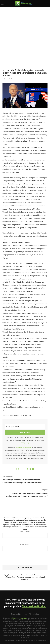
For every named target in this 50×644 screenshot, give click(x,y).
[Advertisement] (25, 34)
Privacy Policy (25, 443)
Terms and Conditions (19, 614)
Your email (25, 547)
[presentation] (21, 558)
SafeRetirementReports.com (19, 618)
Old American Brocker (34, 606)
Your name (25, 534)
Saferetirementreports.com (23, 448)
